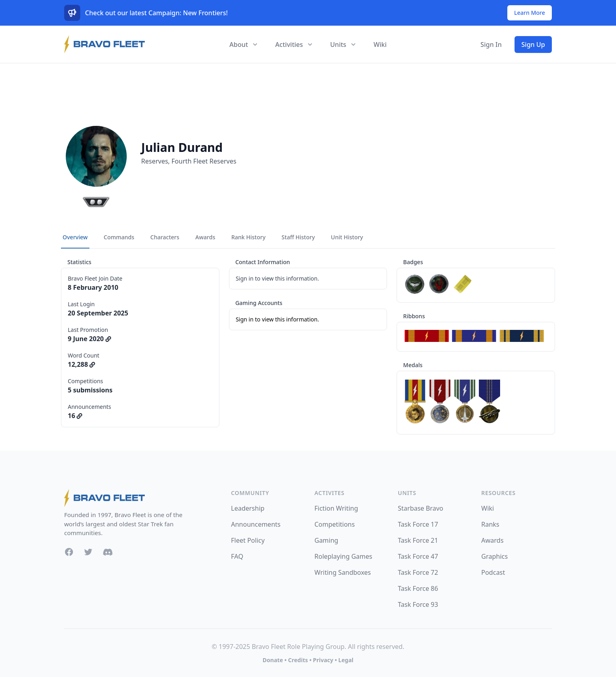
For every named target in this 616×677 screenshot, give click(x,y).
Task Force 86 (418, 588)
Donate (273, 660)
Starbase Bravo (420, 508)
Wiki (380, 44)
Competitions (335, 524)
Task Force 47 (418, 556)
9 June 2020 (89, 339)
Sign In (491, 44)
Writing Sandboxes (343, 572)
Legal (346, 660)
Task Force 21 (418, 540)
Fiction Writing (336, 508)
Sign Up (533, 44)
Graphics (494, 556)
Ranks (490, 524)
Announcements (256, 524)
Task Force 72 (418, 572)
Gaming (326, 540)
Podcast (493, 572)
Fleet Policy (248, 540)
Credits (298, 660)
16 (75, 416)
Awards (492, 540)
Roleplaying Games (343, 556)
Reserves (155, 161)
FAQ (237, 556)
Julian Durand (182, 148)
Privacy (323, 660)
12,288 (81, 364)
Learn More (530, 13)
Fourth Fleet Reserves (204, 161)
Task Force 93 (418, 604)
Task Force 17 (418, 524)
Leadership (248, 508)
